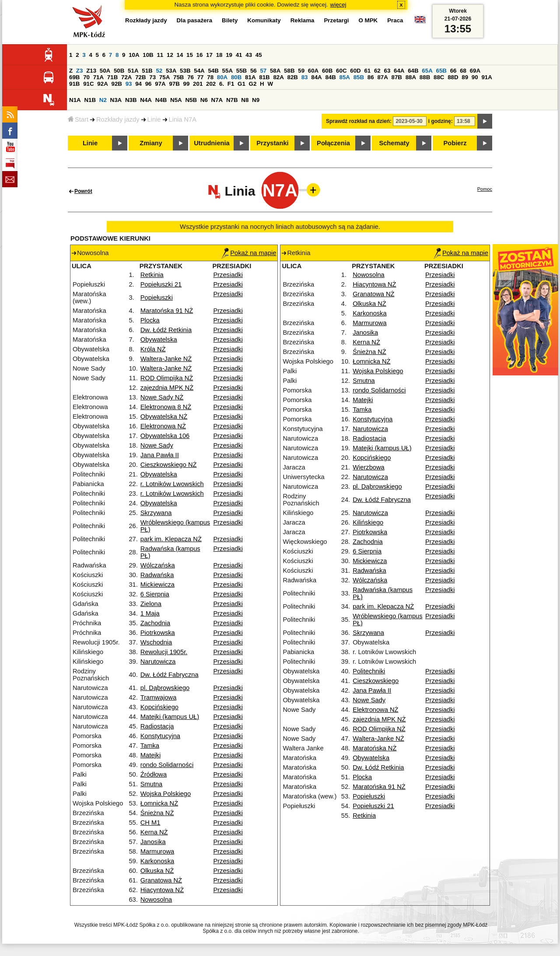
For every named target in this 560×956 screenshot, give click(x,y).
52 (159, 71)
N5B (191, 100)
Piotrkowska (158, 633)
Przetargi (336, 20)
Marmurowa (157, 851)
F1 (231, 84)
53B (185, 71)
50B (119, 71)
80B (236, 77)
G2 (253, 84)
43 (249, 55)
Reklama (303, 20)
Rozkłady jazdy (118, 119)
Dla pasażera (195, 20)
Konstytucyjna (160, 736)
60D (355, 71)
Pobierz (455, 143)
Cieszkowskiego (376, 681)
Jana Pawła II (160, 455)
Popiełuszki (157, 298)
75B (178, 77)
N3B (131, 100)
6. (222, 84)
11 (160, 55)
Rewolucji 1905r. (164, 652)
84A (316, 77)
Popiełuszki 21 (161, 284)
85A (345, 77)
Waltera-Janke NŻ (166, 359)
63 (387, 71)
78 (210, 77)
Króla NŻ (153, 349)
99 (187, 84)
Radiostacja (157, 726)
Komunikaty (264, 20)
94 (138, 84)
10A (134, 55)
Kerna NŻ (154, 832)
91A (486, 77)
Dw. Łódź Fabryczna (170, 675)
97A (160, 84)
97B (174, 84)
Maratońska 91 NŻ (167, 311)
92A (102, 84)
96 (149, 84)
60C (341, 71)
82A (278, 77)
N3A (116, 100)
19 (229, 55)
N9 (256, 100)
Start (78, 119)
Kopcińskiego (159, 707)
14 (180, 55)
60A (313, 71)
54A (199, 71)
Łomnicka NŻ (159, 803)
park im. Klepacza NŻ (171, 539)
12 (170, 55)
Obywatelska (159, 340)
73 (152, 77)
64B (413, 71)
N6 (204, 100)
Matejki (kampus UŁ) (170, 717)
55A (227, 71)
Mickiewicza (157, 585)
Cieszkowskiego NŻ (169, 465)
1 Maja (150, 613)
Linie (154, 119)
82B (293, 77)
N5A (176, 100)
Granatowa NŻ (161, 880)
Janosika (153, 842)
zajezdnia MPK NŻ (167, 388)
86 (371, 77)
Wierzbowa (369, 467)
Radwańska (157, 575)
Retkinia (152, 275)
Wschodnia (156, 642)
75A (164, 77)
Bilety (230, 20)
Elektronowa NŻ (163, 426)
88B (425, 77)
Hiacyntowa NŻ (162, 890)
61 (367, 71)
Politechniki (369, 671)
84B (330, 77)
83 (305, 77)
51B (147, 71)
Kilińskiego (368, 522)
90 (475, 77)
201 (198, 84)
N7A (217, 100)
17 (209, 55)
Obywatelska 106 (165, 436)
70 (86, 77)
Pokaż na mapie (249, 253)
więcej (338, 5)
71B (112, 77)
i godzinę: (441, 121)
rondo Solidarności (167, 765)
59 (301, 71)
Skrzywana (156, 513)
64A (399, 71)
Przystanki (272, 143)
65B (441, 71)
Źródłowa (154, 774)
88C (439, 77)
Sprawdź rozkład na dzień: (359, 121)
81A (250, 77)
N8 (245, 100)
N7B (232, 100)
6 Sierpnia (155, 594)
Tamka (150, 746)
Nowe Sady (157, 445)
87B (397, 77)
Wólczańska (158, 565)
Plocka (150, 320)
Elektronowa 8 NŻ (166, 407)
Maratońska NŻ (374, 748)
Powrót (83, 191)
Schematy (394, 143)
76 (191, 77)
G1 (241, 84)
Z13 (91, 71)
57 (263, 71)
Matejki (150, 755)
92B (116, 84)
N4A (146, 100)
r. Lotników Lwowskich (172, 484)
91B (74, 84)
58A (275, 71)
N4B (161, 100)
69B (74, 77)
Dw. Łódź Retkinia (166, 330)
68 (463, 71)
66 (453, 71)
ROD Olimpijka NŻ (167, 378)
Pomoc (485, 189)
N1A (75, 100)
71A (98, 77)
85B (359, 77)
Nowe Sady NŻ (162, 397)
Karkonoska (157, 861)
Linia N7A (183, 119)
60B (327, 71)
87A (382, 77)
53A (171, 71)
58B (289, 71)
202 (211, 84)
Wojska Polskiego (166, 794)
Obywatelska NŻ (164, 417)
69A (475, 71)
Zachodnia (155, 623)
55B (241, 71)
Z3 (80, 71)
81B (264, 77)
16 (200, 55)
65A (427, 71)
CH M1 (150, 823)
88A (411, 77)
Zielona (151, 604)
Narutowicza (158, 662)
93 (129, 84)
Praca (395, 20)
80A (222, 77)
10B (148, 55)
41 (239, 55)
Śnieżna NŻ (157, 813)
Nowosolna (156, 900)
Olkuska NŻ (157, 871)
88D (453, 77)
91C (88, 84)
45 (259, 55)
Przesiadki (228, 275)
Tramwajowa (159, 697)
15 (190, 55)
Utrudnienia (212, 143)
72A (126, 77)
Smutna (152, 784)
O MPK (368, 20)
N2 (103, 100)
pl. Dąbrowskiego (165, 688)
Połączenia (333, 143)
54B (213, 71)
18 (219, 55)
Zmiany (151, 143)
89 (465, 77)
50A (105, 71)
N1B (90, 100)
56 (254, 71)
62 (377, 71)
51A (133, 71)
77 (201, 77)
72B (140, 77)
